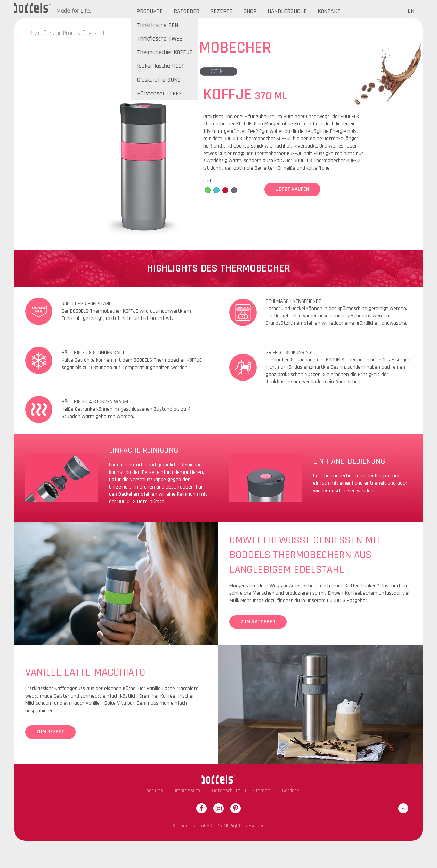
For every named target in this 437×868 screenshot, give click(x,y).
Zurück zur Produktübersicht (67, 33)
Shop (250, 11)
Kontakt (329, 11)
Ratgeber (187, 11)
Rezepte (221, 11)
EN (411, 11)
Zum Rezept (50, 732)
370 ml (218, 71)
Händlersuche (287, 11)
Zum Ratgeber (258, 622)
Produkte (150, 11)
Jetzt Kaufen (292, 189)
